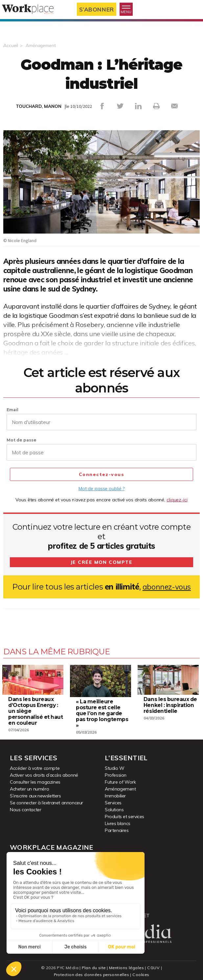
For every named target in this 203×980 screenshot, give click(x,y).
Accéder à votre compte (35, 766)
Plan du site (94, 965)
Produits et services (124, 814)
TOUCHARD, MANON (39, 106)
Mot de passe (22, 440)
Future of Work (120, 779)
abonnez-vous (167, 587)
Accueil (11, 45)
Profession (116, 772)
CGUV (154, 965)
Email (12, 410)
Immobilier (115, 793)
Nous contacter (25, 807)
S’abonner (98, 9)
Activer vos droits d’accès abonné (44, 772)
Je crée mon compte (101, 562)
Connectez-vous (101, 475)
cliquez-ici (177, 500)
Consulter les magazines (35, 779)
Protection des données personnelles (91, 972)
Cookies (142, 972)
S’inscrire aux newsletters (35, 793)
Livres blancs (118, 821)
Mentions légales (127, 965)
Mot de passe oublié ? (101, 489)
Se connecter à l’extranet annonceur (46, 800)
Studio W (115, 766)
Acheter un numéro (29, 786)
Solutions (114, 807)
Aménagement (42, 45)
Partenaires (117, 828)
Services (113, 800)
